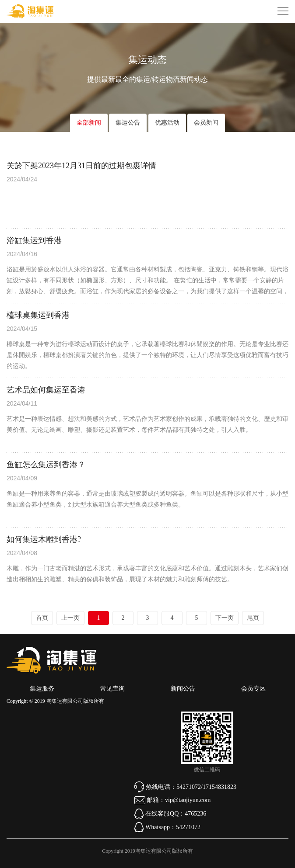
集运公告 (128, 123)
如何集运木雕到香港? (44, 539)
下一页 (225, 618)
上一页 (70, 618)
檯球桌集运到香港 (38, 315)
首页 (42, 618)
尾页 (253, 618)
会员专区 (253, 689)
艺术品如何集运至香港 (46, 390)
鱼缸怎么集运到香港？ (46, 465)
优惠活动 (167, 123)
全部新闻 (89, 123)
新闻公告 (183, 689)
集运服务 (42, 689)
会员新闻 (206, 123)
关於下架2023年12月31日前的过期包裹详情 (81, 166)
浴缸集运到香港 (34, 240)
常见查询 (112, 689)
